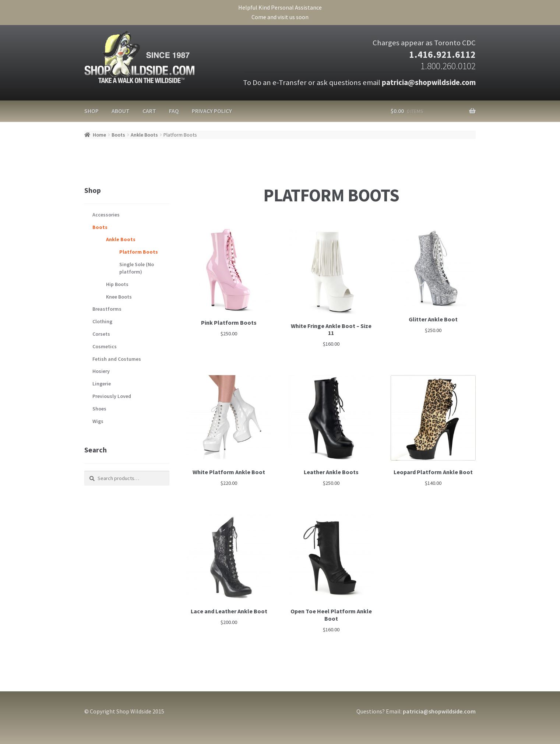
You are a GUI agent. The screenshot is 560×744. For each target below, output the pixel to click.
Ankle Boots (144, 135)
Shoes (99, 409)
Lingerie (102, 384)
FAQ (174, 111)
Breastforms (107, 309)
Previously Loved (112, 396)
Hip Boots (117, 284)
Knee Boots (119, 297)
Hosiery (101, 371)
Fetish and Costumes (117, 359)
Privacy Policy (212, 111)
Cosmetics (105, 346)
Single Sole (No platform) (137, 268)
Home (99, 135)
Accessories (106, 215)
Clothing (102, 321)
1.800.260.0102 (448, 66)
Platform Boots (139, 252)
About (121, 111)
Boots (118, 135)
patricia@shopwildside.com (429, 82)
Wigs (98, 421)
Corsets (101, 334)
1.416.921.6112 (442, 54)
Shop (91, 111)
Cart (149, 111)
